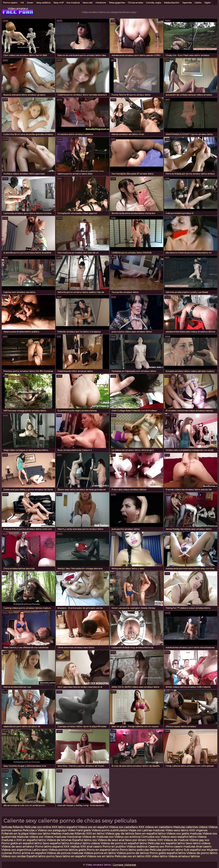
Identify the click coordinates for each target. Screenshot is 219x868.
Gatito (198, 3)
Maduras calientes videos (190, 827)
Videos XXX (155, 840)
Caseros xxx (156, 847)
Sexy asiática (43, 3)
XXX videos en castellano (156, 827)
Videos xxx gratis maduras (184, 834)
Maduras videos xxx (30, 837)
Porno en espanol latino (103, 850)
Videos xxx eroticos (127, 837)
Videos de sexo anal (111, 840)
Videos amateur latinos (184, 856)
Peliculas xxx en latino (130, 856)
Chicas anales (135, 3)
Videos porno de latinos (133, 853)
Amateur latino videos (85, 843)
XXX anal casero (91, 847)
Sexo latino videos (198, 843)
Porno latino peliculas (134, 850)
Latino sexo (40, 850)
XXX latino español (65, 827)
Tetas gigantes (117, 3)
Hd (22, 3)
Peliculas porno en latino (166, 850)
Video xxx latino (40, 834)
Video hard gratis (80, 830)
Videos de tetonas (59, 840)
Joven (30, 3)
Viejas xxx (135, 830)
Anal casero (204, 847)
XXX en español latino (31, 840)
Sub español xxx (195, 850)
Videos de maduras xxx (98, 837)
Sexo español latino (56, 843)
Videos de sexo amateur (18, 847)
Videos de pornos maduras (65, 853)
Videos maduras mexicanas (63, 837)
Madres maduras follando (69, 834)
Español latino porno (40, 856)
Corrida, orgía (153, 3)
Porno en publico (115, 847)
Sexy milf (58, 3)
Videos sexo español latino (179, 837)
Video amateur (18, 9)
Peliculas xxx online (38, 827)
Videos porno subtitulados (110, 830)
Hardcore (101, 3)
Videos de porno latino (202, 853)
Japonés (187, 3)
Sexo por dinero (136, 840)
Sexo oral (88, 3)
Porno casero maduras (180, 847)
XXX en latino (95, 834)
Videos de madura (176, 840)
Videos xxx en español (93, 827)
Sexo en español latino (150, 834)
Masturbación (172, 3)
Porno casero (10, 3)
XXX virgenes (198, 830)
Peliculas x (30, 830)
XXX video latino (156, 856)
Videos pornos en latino (100, 853)
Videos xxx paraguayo (53, 830)
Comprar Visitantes (124, 865)
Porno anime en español (29, 853)
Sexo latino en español (71, 856)
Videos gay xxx (199, 840)
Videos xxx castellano (123, 827)
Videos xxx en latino (100, 856)
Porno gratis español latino (168, 853)
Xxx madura (73, 3)
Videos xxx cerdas (14, 856)
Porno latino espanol (49, 847)
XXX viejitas (72, 847)
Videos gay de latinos (120, 834)
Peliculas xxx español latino (166, 843)
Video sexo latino (177, 830)
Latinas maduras (153, 830)
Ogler (207, 3)
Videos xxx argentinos (16, 850)
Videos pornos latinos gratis (67, 850)
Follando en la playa (15, 834)
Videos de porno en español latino (124, 843)
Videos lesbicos (137, 847)
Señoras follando (13, 827)
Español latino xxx (85, 840)
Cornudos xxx (150, 837)
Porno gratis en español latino (22, 843)
